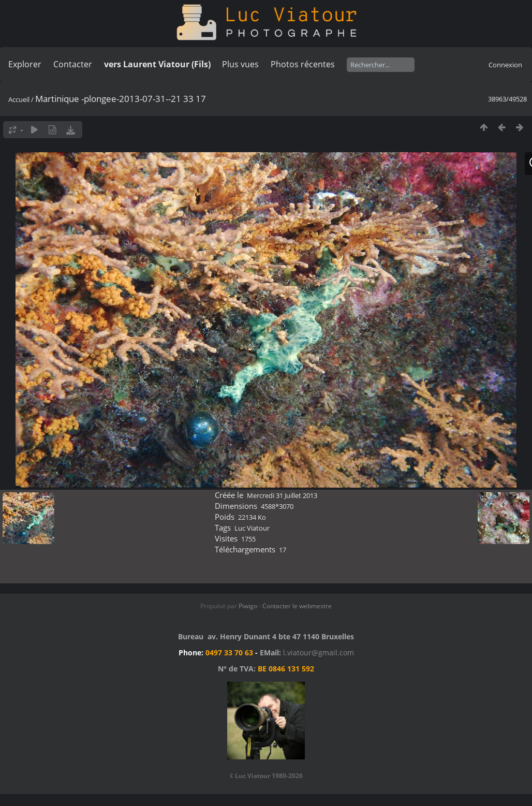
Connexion (505, 65)
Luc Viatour (252, 528)
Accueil (19, 99)
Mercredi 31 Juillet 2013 (282, 495)
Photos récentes (303, 64)
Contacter (73, 64)
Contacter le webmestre (297, 606)
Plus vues (240, 64)
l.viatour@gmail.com (319, 653)
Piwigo (248, 606)
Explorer (25, 64)
